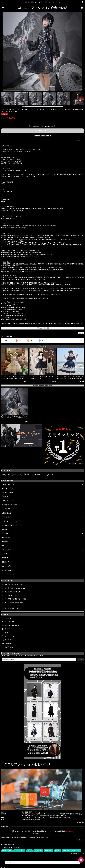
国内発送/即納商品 (7, 570)
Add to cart (43, 131)
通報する (81, 333)
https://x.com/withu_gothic (9, 304)
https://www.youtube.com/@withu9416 (13, 315)
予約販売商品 (6, 542)
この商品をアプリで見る (43, 328)
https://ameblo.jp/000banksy (10, 312)
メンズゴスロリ (6, 550)
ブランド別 (5, 533)
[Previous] (2, 52)
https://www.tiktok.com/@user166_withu (14, 319)
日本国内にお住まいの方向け (42, 136)
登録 (80, 659)
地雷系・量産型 (6, 513)
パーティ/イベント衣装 (9, 574)
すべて (7, 340)
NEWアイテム (6, 558)
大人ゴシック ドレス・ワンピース (12, 525)
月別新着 (4, 554)
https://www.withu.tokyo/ (9, 218)
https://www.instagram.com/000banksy (13, 308)
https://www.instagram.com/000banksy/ (14, 228)
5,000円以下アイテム (8, 501)
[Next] (83, 52)
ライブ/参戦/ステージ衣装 (9, 505)
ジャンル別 (5, 497)
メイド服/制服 (6, 538)
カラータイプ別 (6, 566)
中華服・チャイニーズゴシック (11, 521)
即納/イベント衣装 (7, 493)
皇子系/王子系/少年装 (8, 484)
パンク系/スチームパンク (9, 509)
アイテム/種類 (6, 517)
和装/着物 (5, 529)
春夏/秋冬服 (5, 562)
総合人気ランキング (8, 489)
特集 (3, 546)
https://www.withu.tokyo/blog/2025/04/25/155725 (45, 294)
